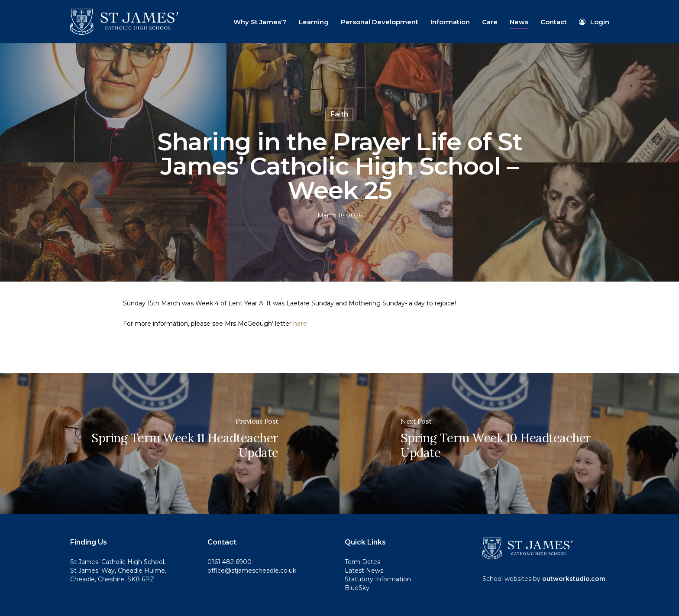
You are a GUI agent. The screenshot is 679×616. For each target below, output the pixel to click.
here (300, 324)
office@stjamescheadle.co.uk (252, 571)
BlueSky (357, 588)
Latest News (364, 571)
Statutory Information (378, 579)
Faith (339, 114)
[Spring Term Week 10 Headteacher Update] (509, 443)
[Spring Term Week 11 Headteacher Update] (170, 443)
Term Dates (362, 562)
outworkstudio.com (574, 579)
